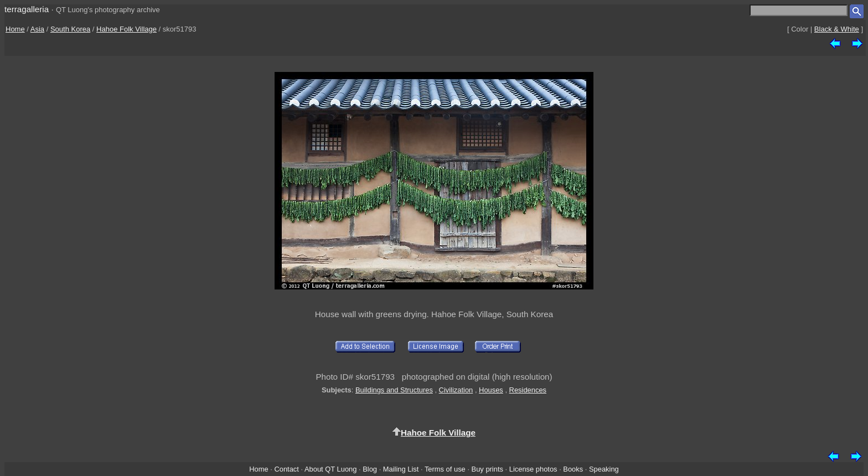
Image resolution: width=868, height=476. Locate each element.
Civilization (456, 390)
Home (15, 29)
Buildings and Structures (394, 390)
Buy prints (487, 469)
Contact (286, 469)
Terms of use (445, 469)
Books (573, 469)
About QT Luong (330, 469)
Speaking (604, 469)
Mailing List (401, 469)
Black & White (837, 29)
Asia (37, 29)
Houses (491, 390)
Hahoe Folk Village (126, 29)
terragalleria (27, 9)
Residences (528, 390)
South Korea (70, 29)
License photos (533, 469)
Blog (370, 469)
